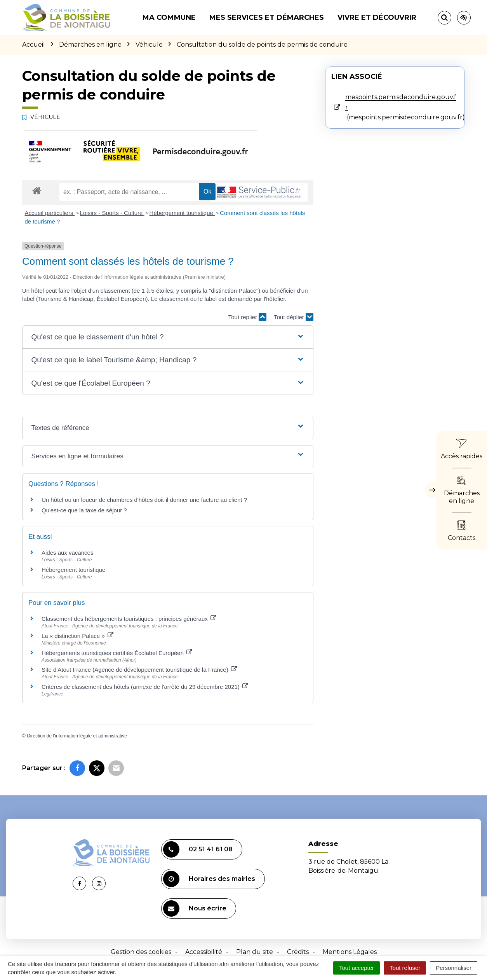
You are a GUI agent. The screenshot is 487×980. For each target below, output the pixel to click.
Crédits (298, 952)
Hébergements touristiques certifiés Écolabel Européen (117, 653)
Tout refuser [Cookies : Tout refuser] (405, 968)
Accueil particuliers (50, 213)
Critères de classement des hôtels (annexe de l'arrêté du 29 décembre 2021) (145, 687)
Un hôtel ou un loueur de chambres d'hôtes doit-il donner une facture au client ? (144, 500)
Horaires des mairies (209, 879)
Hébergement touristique (182, 213)
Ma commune (169, 17)
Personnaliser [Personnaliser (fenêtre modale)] (454, 968)
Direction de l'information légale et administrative (77, 736)
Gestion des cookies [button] (141, 952)
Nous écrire (195, 908)
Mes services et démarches (267, 17)
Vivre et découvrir (377, 17)
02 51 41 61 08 (198, 849)
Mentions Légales (350, 952)
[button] (168, 337)
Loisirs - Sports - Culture (112, 213)
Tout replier (247, 317)
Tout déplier (294, 317)
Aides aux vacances (67, 553)
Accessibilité (204, 952)
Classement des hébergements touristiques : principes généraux (129, 619)
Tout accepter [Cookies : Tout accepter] (357, 968)
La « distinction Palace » (77, 636)
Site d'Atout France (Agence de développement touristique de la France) (139, 670)
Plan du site (255, 952)
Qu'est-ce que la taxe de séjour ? (84, 510)
